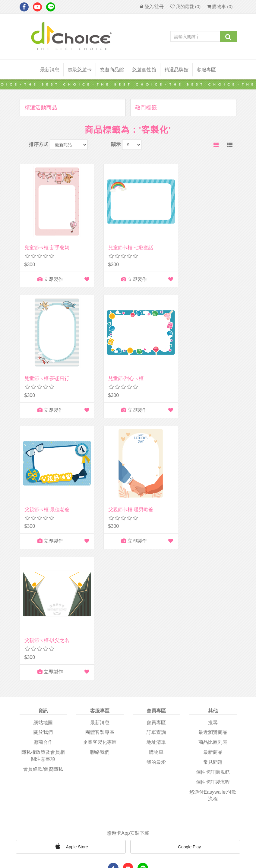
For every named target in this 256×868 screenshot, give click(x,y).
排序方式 (39, 144)
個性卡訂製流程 (213, 626)
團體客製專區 (100, 576)
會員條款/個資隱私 (43, 613)
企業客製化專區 (100, 586)
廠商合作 (43, 586)
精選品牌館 (176, 70)
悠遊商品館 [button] (112, 70)
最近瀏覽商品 (213, 576)
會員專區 (156, 566)
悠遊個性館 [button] (144, 70)
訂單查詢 (156, 576)
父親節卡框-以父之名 (47, 484)
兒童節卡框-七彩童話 (122, 239)
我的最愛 (156, 606)
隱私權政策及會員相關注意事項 (43, 599)
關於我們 (43, 576)
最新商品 (213, 596)
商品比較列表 (213, 586)
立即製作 (46, 271)
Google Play (185, 691)
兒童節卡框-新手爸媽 (47, 239)
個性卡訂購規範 (213, 616)
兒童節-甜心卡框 (42, 361)
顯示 (116, 144)
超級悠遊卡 (80, 70)
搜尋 (213, 566)
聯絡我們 (100, 596)
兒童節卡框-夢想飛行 (198, 239)
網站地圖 (43, 566)
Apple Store (71, 689)
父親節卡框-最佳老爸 (122, 361)
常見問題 (213, 606)
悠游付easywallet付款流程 (213, 639)
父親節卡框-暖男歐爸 (198, 361)
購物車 (156, 596)
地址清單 (156, 586)
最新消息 (50, 70)
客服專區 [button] (206, 70)
